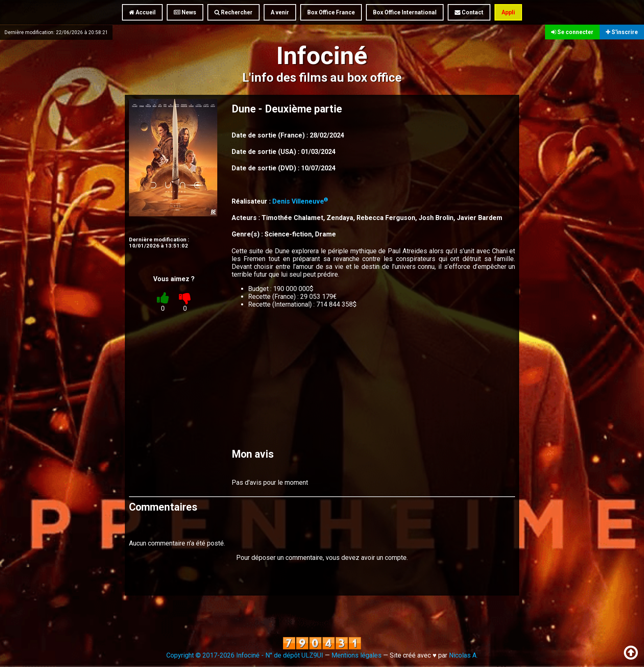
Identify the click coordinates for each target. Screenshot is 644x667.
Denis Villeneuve (300, 201)
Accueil (142, 12)
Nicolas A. (463, 655)
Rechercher (233, 12)
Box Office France (331, 12)
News (185, 12)
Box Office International (405, 12)
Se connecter (572, 32)
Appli (508, 12)
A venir (280, 12)
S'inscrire (622, 32)
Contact (469, 12)
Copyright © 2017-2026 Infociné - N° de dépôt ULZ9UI (245, 655)
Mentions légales (356, 655)
